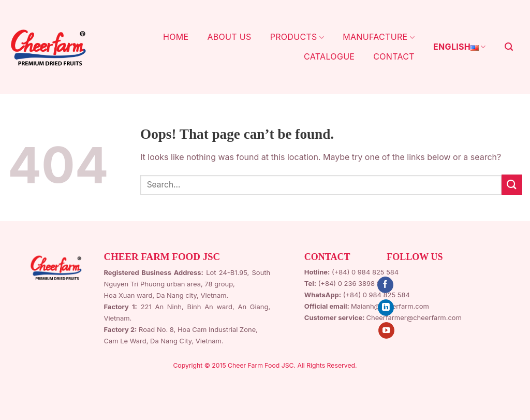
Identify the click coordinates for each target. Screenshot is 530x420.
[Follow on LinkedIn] (386, 308)
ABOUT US (229, 37)
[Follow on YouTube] (386, 330)
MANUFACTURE (379, 37)
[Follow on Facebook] (385, 285)
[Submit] (512, 185)
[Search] (509, 47)
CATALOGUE (329, 56)
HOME (176, 37)
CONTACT (394, 56)
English (460, 47)
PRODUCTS (297, 37)
